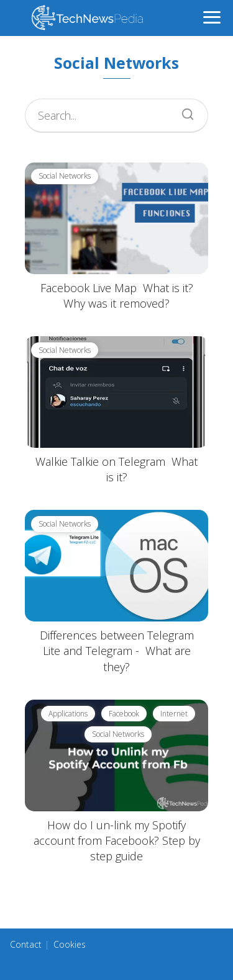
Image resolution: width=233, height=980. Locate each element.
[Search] (183, 111)
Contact (26, 944)
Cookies (70, 944)
